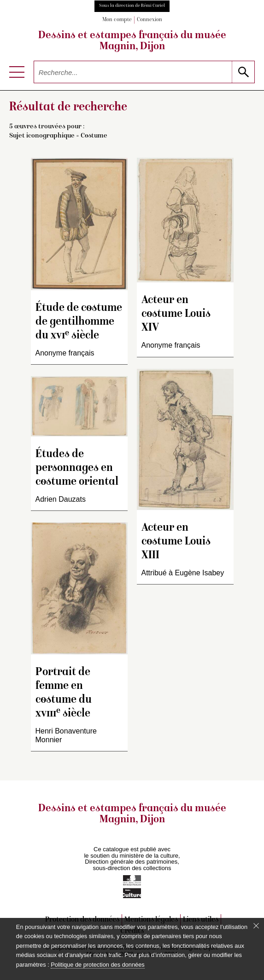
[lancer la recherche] (243, 72)
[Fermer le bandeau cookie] (256, 926)
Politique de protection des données (97, 965)
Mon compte (117, 20)
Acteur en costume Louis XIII (176, 542)
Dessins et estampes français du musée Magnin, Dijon (132, 41)
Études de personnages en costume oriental (77, 468)
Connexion (150, 20)
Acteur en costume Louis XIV (176, 314)
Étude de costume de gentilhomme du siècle (79, 322)
